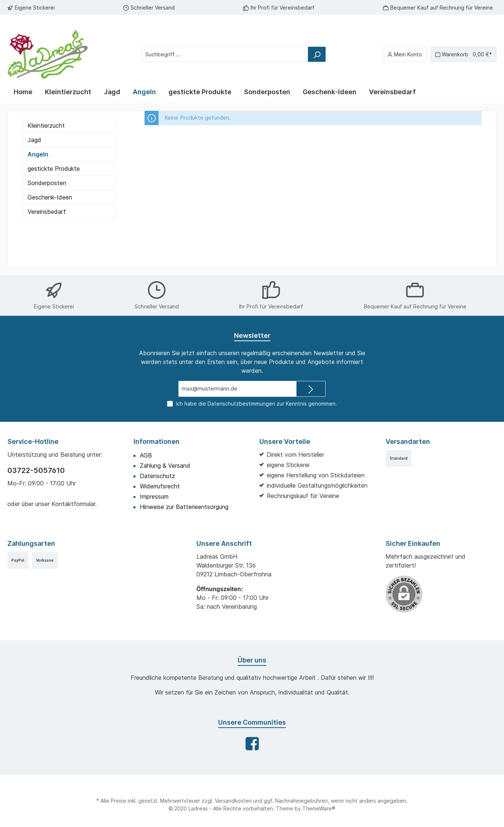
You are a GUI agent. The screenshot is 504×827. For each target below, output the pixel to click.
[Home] (23, 92)
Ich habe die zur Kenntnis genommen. (256, 404)
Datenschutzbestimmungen (241, 404)
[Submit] (311, 389)
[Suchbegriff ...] (225, 54)
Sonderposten (47, 183)
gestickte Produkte (54, 169)
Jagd (34, 140)
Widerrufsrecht (160, 486)
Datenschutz (157, 476)
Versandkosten (233, 801)
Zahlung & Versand (165, 466)
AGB (146, 455)
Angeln (38, 154)
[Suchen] (317, 54)
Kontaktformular (73, 504)
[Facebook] (252, 744)
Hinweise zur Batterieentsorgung (184, 507)
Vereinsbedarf (47, 212)
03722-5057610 (36, 470)
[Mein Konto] (405, 54)
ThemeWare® (319, 808)
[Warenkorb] (464, 54)
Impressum (154, 496)
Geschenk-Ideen (50, 197)
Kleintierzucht (46, 126)
